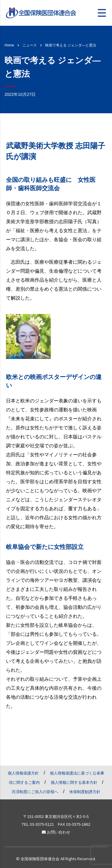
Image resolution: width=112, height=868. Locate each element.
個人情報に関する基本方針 (74, 782)
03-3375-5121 (42, 824)
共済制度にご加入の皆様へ (35, 792)
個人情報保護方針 (23, 773)
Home (9, 45)
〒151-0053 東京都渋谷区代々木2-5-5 (56, 817)
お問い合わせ (56, 832)
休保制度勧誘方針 (85, 792)
